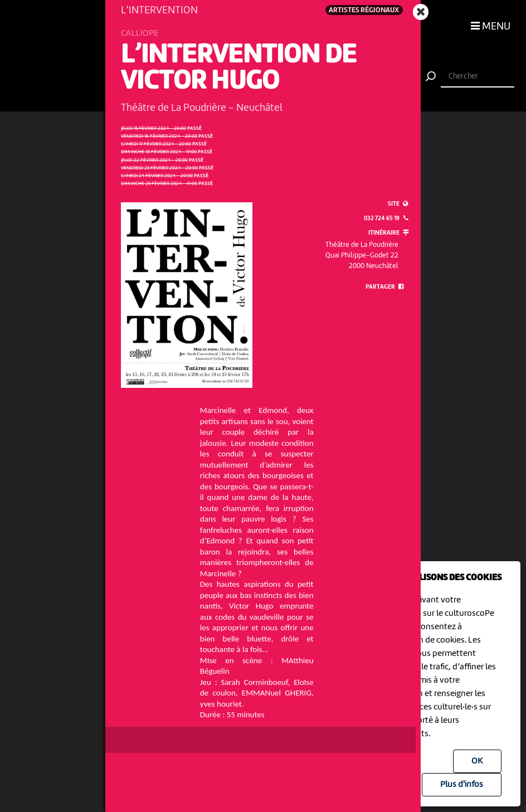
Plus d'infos (462, 785)
